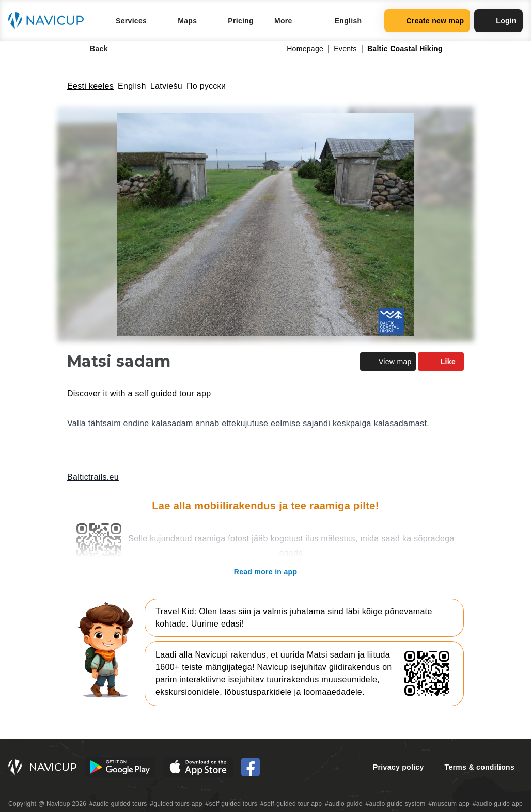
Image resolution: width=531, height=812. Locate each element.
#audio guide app (498, 804)
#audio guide (344, 804)
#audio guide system (395, 804)
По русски (206, 86)
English (132, 86)
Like (441, 362)
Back (92, 49)
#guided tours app (176, 804)
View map (388, 362)
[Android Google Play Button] (120, 767)
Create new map (427, 21)
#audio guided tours (118, 804)
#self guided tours (232, 804)
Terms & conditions (480, 767)
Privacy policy (399, 767)
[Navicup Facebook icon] (251, 767)
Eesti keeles (90, 86)
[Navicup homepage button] (50, 21)
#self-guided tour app (291, 804)
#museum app (449, 804)
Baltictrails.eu (93, 477)
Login (498, 21)
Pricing (241, 21)
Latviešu (166, 86)
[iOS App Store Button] (198, 767)
